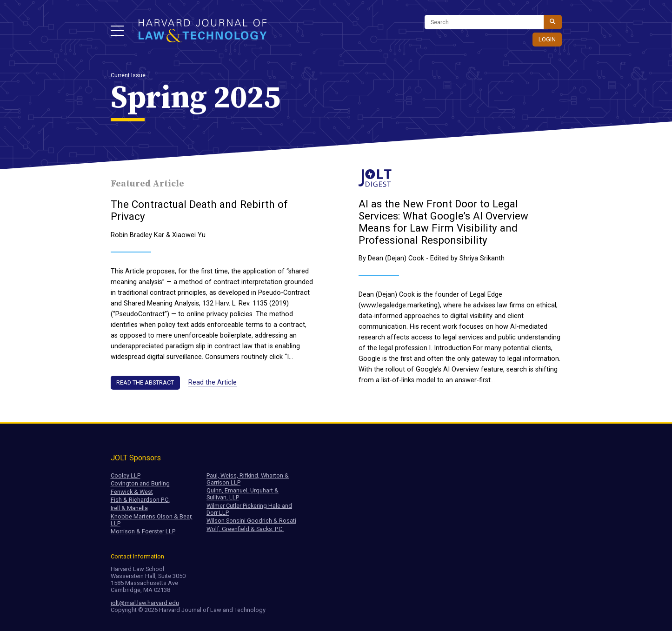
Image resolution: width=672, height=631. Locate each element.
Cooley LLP (126, 475)
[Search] (484, 22)
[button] (117, 31)
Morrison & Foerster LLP (143, 531)
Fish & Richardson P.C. (140, 500)
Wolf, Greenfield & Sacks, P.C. (245, 529)
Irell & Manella (129, 508)
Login (547, 39)
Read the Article (213, 382)
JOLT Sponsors (136, 458)
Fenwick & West (132, 492)
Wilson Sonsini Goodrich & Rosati (251, 521)
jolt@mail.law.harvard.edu (145, 603)
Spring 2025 (196, 98)
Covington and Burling (140, 483)
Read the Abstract (145, 382)
